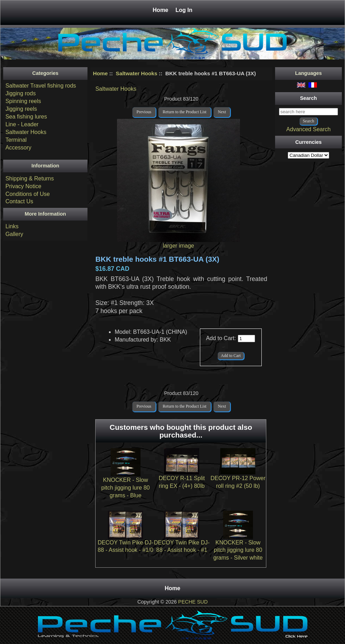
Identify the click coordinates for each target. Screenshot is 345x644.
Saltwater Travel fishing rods (41, 86)
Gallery (14, 234)
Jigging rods (20, 93)
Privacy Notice (23, 186)
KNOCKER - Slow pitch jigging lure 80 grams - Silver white (238, 550)
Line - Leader (22, 124)
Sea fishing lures (26, 117)
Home (161, 10)
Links (12, 226)
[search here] (308, 112)
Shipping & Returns (30, 178)
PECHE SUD (193, 602)
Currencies (308, 142)
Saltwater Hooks (137, 73)
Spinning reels (23, 101)
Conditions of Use (27, 194)
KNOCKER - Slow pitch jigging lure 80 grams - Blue (125, 488)
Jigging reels (21, 109)
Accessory (18, 148)
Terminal (16, 140)
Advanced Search (308, 129)
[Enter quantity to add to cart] (246, 339)
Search (308, 98)
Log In (184, 10)
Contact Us (19, 201)
